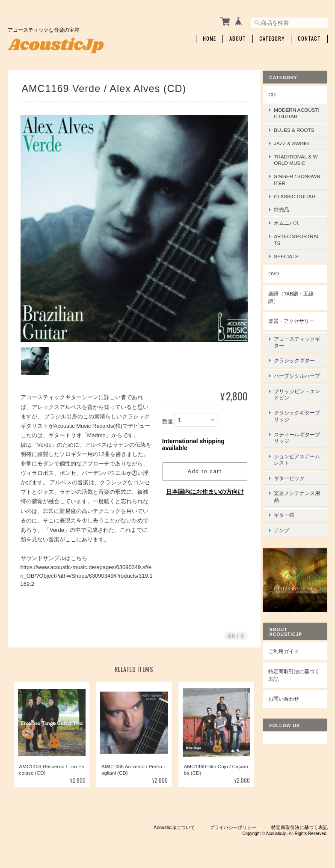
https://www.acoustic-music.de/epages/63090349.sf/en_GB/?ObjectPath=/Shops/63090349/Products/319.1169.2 (87, 573)
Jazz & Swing (296, 141)
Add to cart (203, 469)
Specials (291, 254)
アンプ (287, 514)
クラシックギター (299, 355)
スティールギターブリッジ (299, 431)
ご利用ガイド (289, 631)
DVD (279, 272)
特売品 (287, 208)
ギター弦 (289, 501)
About (238, 37)
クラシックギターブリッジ (299, 411)
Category (272, 37)
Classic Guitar (300, 194)
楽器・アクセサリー (296, 319)
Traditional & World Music (298, 158)
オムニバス (292, 221)
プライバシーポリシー (233, 826)
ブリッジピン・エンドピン (299, 391)
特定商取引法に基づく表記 (296, 655)
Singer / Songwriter (298, 178)
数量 (166, 419)
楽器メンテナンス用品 (299, 484)
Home (209, 37)
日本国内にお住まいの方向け (204, 489)
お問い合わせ (289, 678)
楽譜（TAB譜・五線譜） (296, 295)
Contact (309, 37)
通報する (234, 633)
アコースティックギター (299, 338)
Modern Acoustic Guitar (299, 111)
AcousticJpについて (174, 826)
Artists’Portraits (299, 238)
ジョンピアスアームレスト (299, 451)
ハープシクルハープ (299, 371)
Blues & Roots (299, 128)
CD (277, 92)
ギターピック (294, 467)
